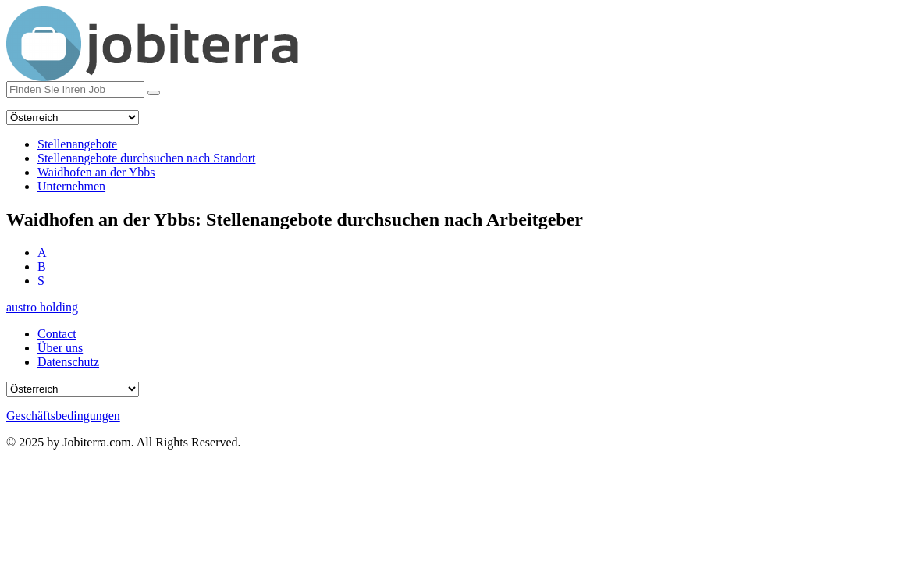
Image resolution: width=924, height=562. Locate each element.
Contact (57, 334)
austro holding (42, 307)
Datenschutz (68, 362)
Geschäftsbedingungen (63, 416)
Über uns (60, 348)
